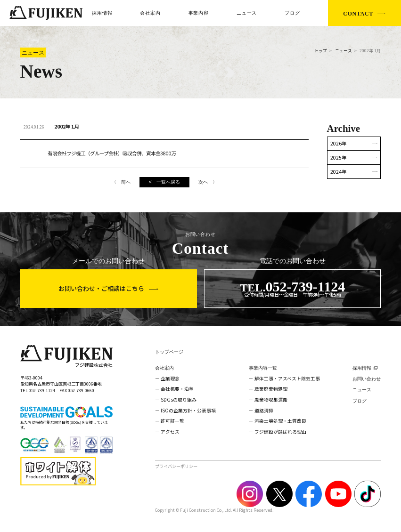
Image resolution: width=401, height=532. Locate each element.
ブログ (292, 13)
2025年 (338, 157)
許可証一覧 (172, 421)
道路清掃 (264, 411)
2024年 (338, 172)
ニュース (247, 13)
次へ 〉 (208, 182)
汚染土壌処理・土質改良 (280, 421)
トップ (321, 51)
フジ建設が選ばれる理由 (280, 432)
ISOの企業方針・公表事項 (188, 411)
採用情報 (102, 13)
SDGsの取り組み (179, 400)
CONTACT (358, 14)
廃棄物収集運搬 (271, 400)
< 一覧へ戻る (164, 182)
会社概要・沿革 (177, 389)
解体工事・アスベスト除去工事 (287, 379)
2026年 (338, 143)
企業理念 (170, 379)
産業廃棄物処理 (271, 389)
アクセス (170, 432)
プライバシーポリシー (176, 466)
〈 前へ (121, 182)
